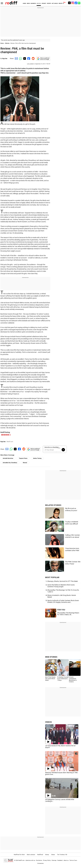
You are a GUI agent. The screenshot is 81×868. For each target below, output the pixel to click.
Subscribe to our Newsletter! (52, 447)
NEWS (28, 3)
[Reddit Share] (33, 58)
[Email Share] (16, 58)
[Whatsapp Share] (20, 58)
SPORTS (49, 3)
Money (47, 855)
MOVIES (39, 3)
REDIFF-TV (61, 3)
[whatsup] (79, 3)
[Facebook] (76, 3)
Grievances (40, 863)
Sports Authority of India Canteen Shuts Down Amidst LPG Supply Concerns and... (63, 601)
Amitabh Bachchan (8, 458)
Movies (7, 43)
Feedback (60, 860)
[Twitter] (69, 3)
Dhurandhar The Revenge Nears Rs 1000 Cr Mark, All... (68, 614)
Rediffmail (40, 855)
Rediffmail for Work (19, 855)
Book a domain (31, 855)
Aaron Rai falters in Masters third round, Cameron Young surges (61, 586)
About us (66, 860)
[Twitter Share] (24, 58)
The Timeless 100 (62, 855)
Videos (53, 855)
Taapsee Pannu (23, 458)
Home (2, 43)
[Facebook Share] (29, 58)
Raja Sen (5, 59)
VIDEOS (48, 722)
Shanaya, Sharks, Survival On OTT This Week (63, 581)
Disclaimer (39, 860)
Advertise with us (30, 860)
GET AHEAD (55, 3)
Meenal (25, 463)
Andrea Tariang (37, 458)
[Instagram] (73, 3)
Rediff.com (22, 860)
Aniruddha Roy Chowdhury (10, 463)
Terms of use (73, 860)
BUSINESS (33, 3)
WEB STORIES (51, 657)
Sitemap (54, 860)
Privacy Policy (47, 860)
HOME (24, 3)
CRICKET (44, 3)
